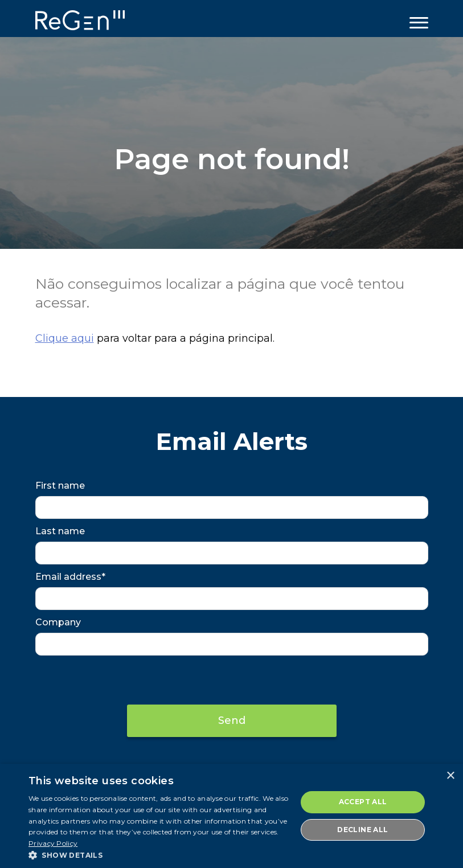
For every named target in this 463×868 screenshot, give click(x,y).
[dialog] (231, 816)
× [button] (450, 776)
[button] (159, 854)
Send (232, 720)
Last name (60, 531)
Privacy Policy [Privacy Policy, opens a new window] (53, 843)
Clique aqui (65, 338)
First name (60, 486)
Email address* (70, 577)
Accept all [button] (363, 802)
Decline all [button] (362, 830)
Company (58, 622)
